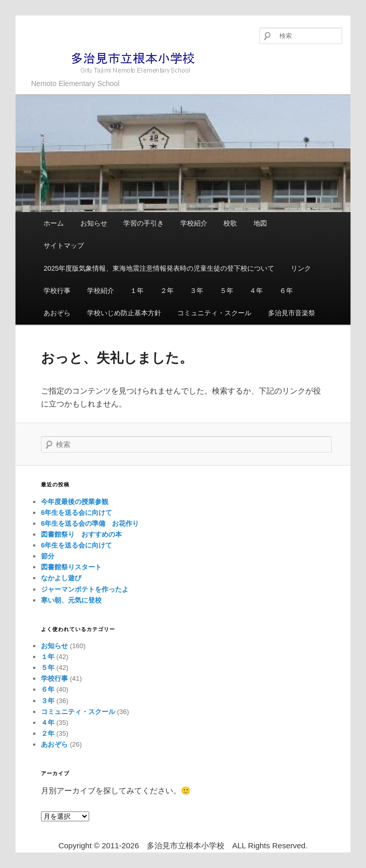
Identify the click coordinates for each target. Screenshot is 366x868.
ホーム (54, 223)
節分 (48, 556)
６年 (286, 291)
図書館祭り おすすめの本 (81, 534)
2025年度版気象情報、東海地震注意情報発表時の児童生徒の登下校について (159, 268)
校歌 (230, 223)
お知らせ (94, 223)
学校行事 (57, 291)
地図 (260, 223)
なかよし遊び (61, 578)
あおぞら (57, 313)
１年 (137, 291)
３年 (196, 291)
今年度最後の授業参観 (75, 502)
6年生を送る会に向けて (76, 513)
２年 (167, 291)
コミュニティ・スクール (214, 313)
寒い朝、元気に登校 (71, 600)
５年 (227, 291)
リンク (301, 268)
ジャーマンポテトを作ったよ (85, 589)
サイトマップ (64, 246)
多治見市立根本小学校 (117, 62)
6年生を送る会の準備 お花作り (90, 523)
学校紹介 (194, 223)
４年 (256, 291)
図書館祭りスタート (71, 567)
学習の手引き (144, 223)
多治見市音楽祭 (292, 313)
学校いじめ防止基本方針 (124, 313)
